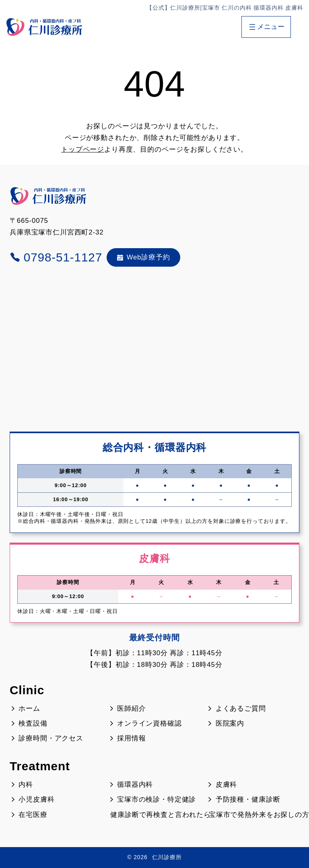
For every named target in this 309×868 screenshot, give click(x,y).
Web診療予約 (143, 257)
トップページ (83, 149)
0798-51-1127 (56, 257)
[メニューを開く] (266, 27)
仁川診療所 (167, 857)
